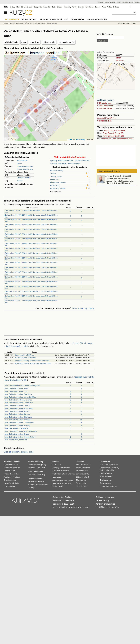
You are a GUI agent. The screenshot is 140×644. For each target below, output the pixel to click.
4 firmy (118, 58)
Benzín (64, 484)
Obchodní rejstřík (104, 2)
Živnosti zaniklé (56, 177)
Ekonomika (56, 471)
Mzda (39, 475)
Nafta (70, 484)
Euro (38, 468)
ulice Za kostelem (106, 52)
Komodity (47, 7)
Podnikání (80, 462)
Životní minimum (10, 480)
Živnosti (53, 173)
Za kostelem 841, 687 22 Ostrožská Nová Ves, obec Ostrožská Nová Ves (31, 287)
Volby (102, 476)
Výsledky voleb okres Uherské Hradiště (65, 163)
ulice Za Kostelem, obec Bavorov (17, 414)
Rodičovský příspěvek (12, 477)
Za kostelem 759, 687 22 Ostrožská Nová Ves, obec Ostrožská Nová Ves (31, 240)
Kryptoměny (56, 474)
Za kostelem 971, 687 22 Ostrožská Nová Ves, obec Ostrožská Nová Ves (31, 259)
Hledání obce (12, 19)
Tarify (74, 7)
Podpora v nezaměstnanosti (38, 485)
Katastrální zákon (105, 109)
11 (81, 405)
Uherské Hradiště (24, 178)
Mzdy (67, 471)
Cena (107, 465)
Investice (55, 462)
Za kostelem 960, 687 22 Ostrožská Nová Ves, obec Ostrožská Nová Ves (31, 225)
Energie (81, 7)
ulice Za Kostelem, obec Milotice (17, 411)
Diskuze (116, 7)
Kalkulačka (89, 7)
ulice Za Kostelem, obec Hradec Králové (20, 437)
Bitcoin (60, 7)
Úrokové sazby (33, 465)
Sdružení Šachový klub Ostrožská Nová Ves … (33, 361)
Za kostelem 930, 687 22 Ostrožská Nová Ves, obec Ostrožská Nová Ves (31, 283)
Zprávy (12, 7)
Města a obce (81, 465)
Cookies (68, 497)
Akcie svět (28, 7)
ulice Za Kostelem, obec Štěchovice (18, 417)
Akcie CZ (20, 7)
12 (81, 411)
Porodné (41, 481)
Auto (102, 465)
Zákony (97, 7)
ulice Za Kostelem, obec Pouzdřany (18, 394)
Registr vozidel (105, 468)
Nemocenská (33, 481)
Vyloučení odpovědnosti (63, 500)
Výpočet (17, 462)
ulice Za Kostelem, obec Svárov (17, 434)
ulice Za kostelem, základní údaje (19, 452)
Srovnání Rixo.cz (104, 121)
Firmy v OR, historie (58, 182)
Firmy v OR (55, 180)
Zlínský (20, 181)
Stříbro (70, 481)
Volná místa (38, 472)
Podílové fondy (65, 468)
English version (106, 480)
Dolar (43, 468)
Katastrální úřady (82, 471)
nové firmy (35, 42)
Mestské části (127, 139)
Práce (104, 7)
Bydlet (131, 2)
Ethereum (71, 474)
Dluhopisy (55, 468)
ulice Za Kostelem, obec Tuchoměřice (19, 423)
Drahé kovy (56, 478)
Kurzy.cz (7, 23)
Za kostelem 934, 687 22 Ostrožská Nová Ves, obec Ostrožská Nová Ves (31, 216)
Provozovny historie (58, 188)
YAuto (119, 2)
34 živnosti (120, 61)
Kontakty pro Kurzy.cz (105, 504)
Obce (104, 139)
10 (70, 440)
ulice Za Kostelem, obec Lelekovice (18, 400)
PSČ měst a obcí (104, 103)
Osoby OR (121, 130)
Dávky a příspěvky (35, 478)
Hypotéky (67, 7)
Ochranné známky (82, 474)
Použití (99, 507)
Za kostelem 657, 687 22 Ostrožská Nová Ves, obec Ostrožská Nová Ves (31, 268)
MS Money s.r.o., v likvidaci (26, 358)
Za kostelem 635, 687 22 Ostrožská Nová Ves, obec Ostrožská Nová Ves (31, 249)
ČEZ (59, 465)
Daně (78, 486)
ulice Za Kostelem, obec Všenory (17, 426)
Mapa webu (109, 476)
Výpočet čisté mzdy (11, 465)
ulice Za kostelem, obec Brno (16, 440)
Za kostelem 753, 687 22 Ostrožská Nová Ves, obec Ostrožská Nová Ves (31, 302)
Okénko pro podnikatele (109, 171)
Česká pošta (78, 19)
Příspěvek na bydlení (11, 474)
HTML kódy (114, 507)
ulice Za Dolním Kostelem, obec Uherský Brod (22, 386)
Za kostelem (52, 23)
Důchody (31, 488)
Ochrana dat (58, 497)
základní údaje (11, 42)
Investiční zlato (62, 481)
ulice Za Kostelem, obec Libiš (16, 391)
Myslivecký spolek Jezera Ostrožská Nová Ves (33, 363)
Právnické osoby (57, 171)
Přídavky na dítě (10, 471)
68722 (19, 163)
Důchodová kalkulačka (12, 468)
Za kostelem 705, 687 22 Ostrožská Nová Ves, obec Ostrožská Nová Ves (31, 235)
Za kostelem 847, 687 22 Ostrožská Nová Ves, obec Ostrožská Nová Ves (31, 273)
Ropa (54, 484)
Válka (109, 7)
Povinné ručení (9, 486)
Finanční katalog (106, 473)
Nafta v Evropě (57, 486)
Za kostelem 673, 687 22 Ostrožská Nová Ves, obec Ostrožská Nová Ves (31, 230)
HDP (63, 471)
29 (81, 420)
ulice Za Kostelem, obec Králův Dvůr (19, 403)
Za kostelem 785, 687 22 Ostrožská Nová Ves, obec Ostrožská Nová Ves (31, 221)
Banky (30, 462)
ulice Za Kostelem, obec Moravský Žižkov (21, 397)
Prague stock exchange (108, 486)
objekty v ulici (49, 42)
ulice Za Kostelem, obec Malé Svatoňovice (21, 431)
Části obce (116, 139)
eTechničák (110, 470)
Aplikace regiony (106, 100)
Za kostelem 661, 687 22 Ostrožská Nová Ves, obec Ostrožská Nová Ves (31, 292)
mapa (24, 42)
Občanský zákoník (83, 477)
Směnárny (32, 468)
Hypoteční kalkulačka (12, 483)
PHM (59, 484)
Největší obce (30, 19)
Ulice (109, 139)
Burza (54, 465)
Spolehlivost (114, 465)
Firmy (107, 130)
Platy (43, 475)
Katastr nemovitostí (105, 106)
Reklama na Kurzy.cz (105, 497)
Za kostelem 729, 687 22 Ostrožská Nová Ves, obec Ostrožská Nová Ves (31, 278)
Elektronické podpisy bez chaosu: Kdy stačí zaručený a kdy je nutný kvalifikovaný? (119, 181)
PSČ (66, 19)
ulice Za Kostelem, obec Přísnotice (18, 420)
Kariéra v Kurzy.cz (104, 500)
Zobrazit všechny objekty (83, 308)
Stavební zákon (82, 483)
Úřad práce (32, 475)
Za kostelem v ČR (67, 42)
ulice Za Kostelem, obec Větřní (16, 389)
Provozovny (55, 185)
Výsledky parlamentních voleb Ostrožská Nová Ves (70, 161)
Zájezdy (113, 2)
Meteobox (125, 2)
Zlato (54, 7)
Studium (137, 2)
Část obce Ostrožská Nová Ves (36, 23)
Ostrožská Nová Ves (25, 166)
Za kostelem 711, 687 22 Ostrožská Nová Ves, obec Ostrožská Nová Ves (31, 297)
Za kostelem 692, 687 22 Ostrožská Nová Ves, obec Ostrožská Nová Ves (31, 245)
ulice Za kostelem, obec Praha (16, 428)
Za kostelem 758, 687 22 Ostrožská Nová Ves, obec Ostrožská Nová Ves (31, 254)
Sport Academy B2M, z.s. (25, 355)
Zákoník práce (81, 480)
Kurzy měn (38, 7)
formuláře (84, 486)
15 (81, 389)
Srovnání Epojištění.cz (107, 118)
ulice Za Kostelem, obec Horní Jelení (19, 408)
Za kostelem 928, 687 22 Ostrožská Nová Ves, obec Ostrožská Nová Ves (31, 264)
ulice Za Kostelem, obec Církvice (17, 405)
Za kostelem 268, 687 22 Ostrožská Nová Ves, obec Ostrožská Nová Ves (31, 211)
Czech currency (106, 483)
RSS (105, 507)
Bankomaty (39, 462)
